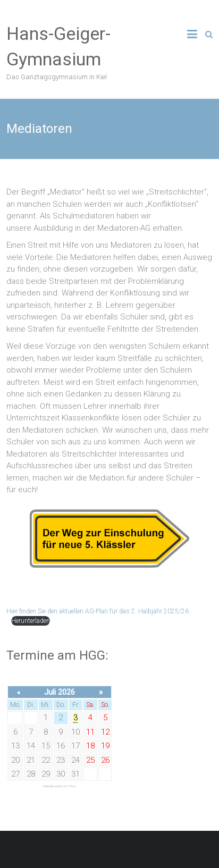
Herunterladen (31, 621)
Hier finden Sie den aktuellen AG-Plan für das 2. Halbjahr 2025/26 (98, 611)
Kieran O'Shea (68, 786)
